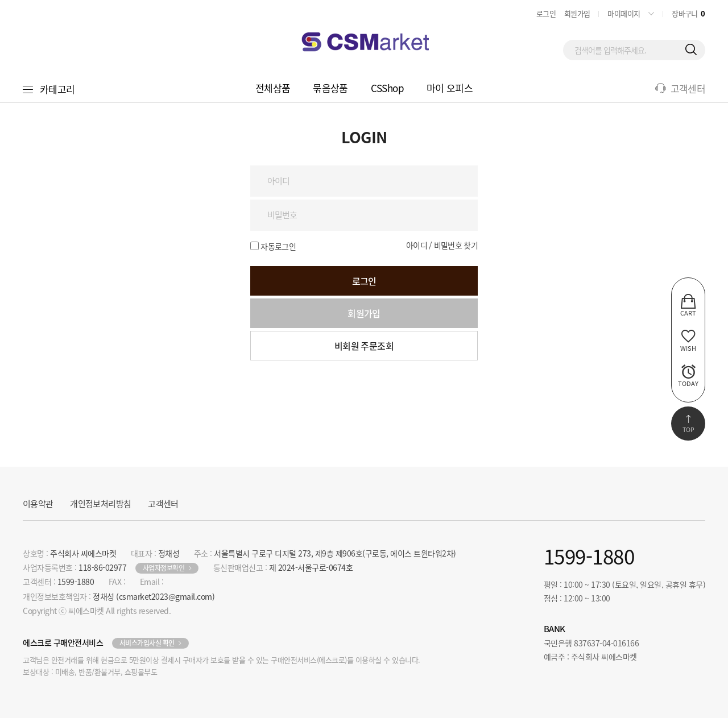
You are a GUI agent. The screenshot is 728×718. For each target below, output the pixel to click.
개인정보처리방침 (100, 504)
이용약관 (38, 504)
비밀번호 (0, 103)
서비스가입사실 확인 (147, 643)
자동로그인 (278, 246)
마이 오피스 (450, 88)
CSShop (387, 88)
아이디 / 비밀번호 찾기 (442, 245)
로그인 (546, 13)
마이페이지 (624, 13)
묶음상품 (330, 88)
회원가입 (577, 13)
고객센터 (163, 504)
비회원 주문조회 (364, 346)
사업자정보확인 (164, 568)
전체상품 (273, 88)
